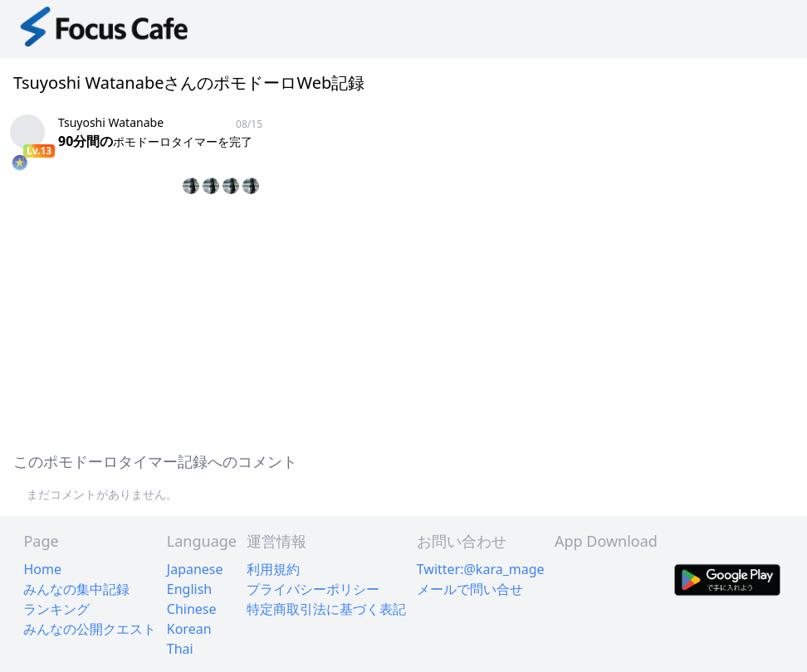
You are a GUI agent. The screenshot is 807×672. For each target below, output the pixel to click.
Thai (180, 649)
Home (42, 569)
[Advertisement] (403, 320)
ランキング (56, 609)
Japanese (195, 569)
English (189, 589)
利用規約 (273, 569)
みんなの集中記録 (76, 589)
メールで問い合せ (470, 589)
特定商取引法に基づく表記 (326, 609)
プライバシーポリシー (313, 589)
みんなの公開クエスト (90, 629)
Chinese (192, 609)
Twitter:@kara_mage (481, 569)
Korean (189, 629)
